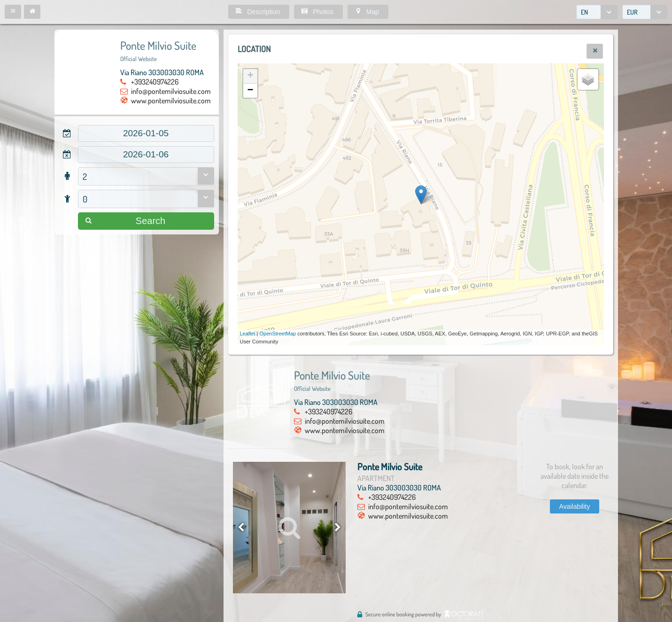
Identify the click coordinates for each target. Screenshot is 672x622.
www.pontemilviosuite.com (171, 101)
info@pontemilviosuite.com (171, 91)
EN (584, 12)
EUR (632, 12)
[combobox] (597, 12)
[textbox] (146, 133)
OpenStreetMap (278, 334)
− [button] (250, 91)
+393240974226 (155, 82)
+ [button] (250, 76)
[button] (13, 12)
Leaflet (248, 334)
